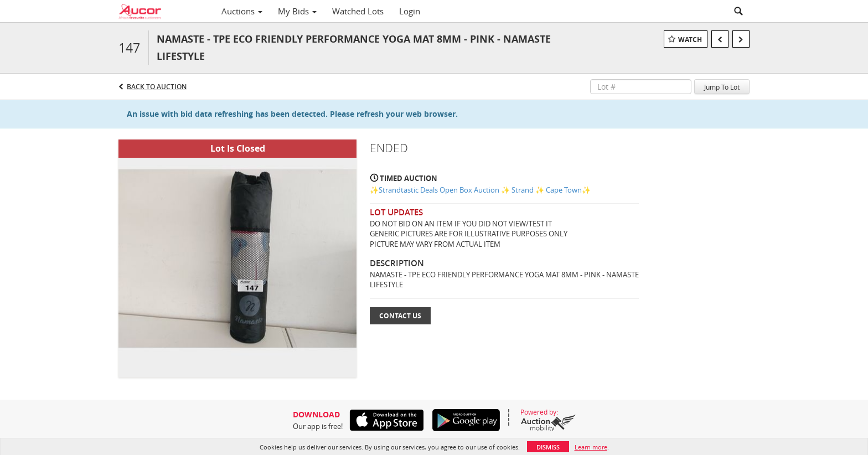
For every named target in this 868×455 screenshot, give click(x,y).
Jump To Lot (722, 87)
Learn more (591, 447)
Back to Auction (157, 87)
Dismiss (548, 447)
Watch (690, 40)
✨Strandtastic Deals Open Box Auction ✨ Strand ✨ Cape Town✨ (480, 190)
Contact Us (400, 316)
